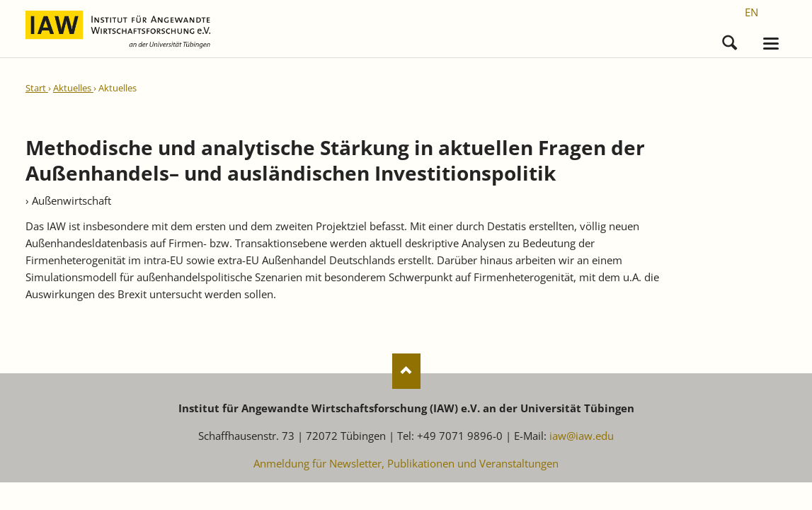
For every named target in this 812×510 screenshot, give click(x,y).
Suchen (730, 39)
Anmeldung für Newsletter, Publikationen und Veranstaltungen (406, 463)
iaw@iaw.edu (582, 436)
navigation (771, 44)
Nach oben (406, 371)
